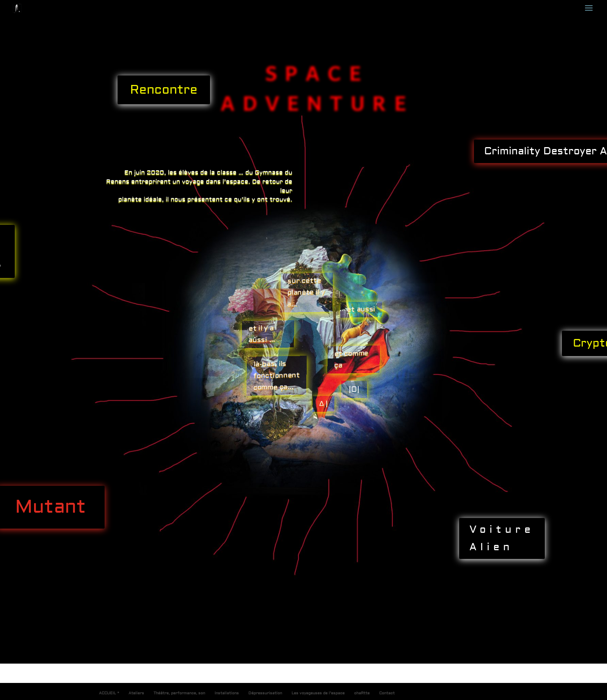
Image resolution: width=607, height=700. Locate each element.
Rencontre (164, 90)
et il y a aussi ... (262, 334)
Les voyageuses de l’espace (318, 693)
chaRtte (362, 693)
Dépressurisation (265, 693)
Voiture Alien (502, 538)
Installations (227, 693)
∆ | (323, 404)
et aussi (361, 309)
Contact (387, 693)
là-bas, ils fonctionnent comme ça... (277, 376)
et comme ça (351, 359)
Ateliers (136, 693)
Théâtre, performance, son (179, 693)
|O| (354, 389)
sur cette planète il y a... (306, 292)
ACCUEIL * (109, 693)
